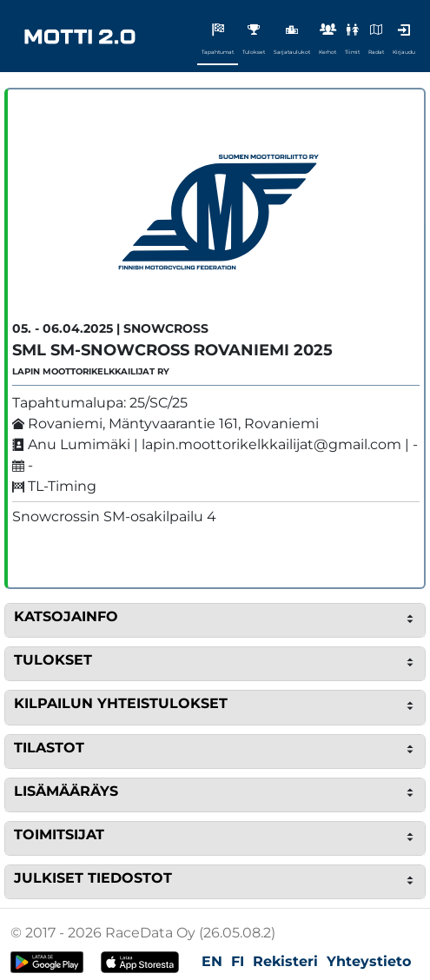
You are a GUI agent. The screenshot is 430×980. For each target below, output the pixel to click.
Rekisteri (285, 961)
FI (238, 961)
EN (212, 961)
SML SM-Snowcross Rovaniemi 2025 (172, 350)
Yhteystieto (369, 961)
